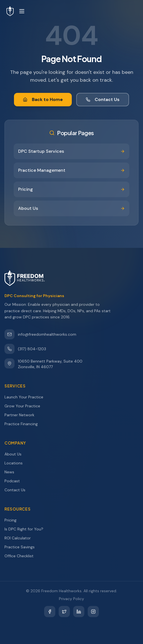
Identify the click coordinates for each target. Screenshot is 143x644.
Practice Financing (24, 424)
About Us (16, 454)
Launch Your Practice (26, 397)
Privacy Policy (71, 599)
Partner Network (22, 415)
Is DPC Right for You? (26, 529)
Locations (16, 463)
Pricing (13, 520)
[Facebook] (50, 612)
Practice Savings (22, 547)
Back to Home (43, 99)
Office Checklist (22, 556)
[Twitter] (64, 612)
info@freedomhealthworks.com (40, 334)
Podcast (15, 481)
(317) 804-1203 (25, 349)
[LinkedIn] (79, 612)
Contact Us (103, 99)
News (12, 472)
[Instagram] (93, 612)
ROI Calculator (20, 538)
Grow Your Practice (25, 406)
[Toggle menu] (22, 11)
